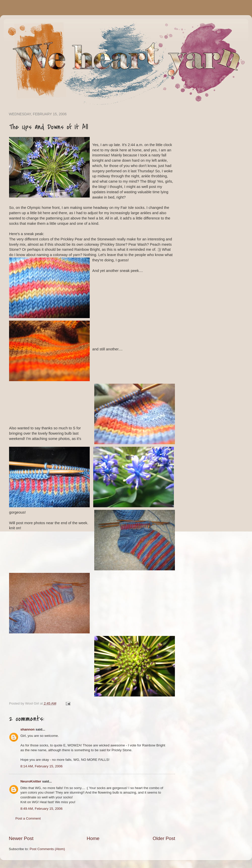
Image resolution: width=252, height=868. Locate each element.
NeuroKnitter (31, 781)
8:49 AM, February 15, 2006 (41, 809)
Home (93, 838)
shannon (27, 729)
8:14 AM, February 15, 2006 (41, 766)
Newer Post (21, 838)
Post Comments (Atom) (47, 849)
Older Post (164, 838)
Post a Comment (28, 818)
